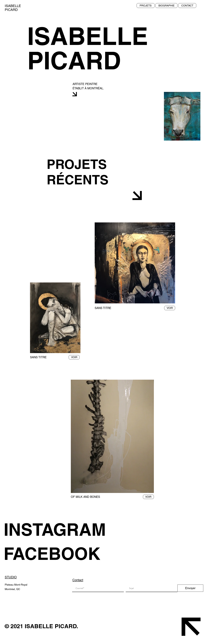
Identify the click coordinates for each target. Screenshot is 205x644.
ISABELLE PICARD (13, 8)
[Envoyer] (190, 588)
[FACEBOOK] (59, 554)
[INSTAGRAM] (59, 529)
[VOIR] (74, 357)
